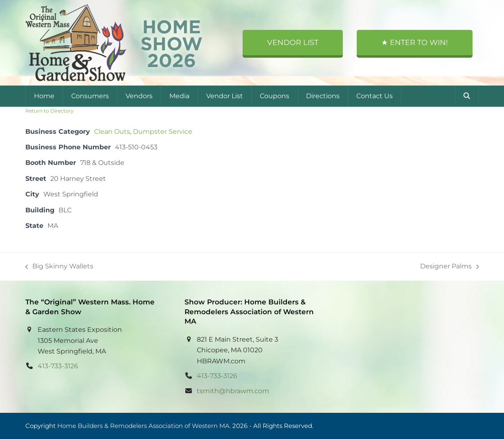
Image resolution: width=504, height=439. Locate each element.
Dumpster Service (163, 132)
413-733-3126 (58, 366)
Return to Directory (49, 111)
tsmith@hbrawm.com (233, 391)
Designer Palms (450, 267)
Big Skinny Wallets (60, 267)
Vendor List (293, 43)
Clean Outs (112, 132)
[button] (467, 96)
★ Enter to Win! (415, 43)
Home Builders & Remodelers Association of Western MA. (144, 426)
